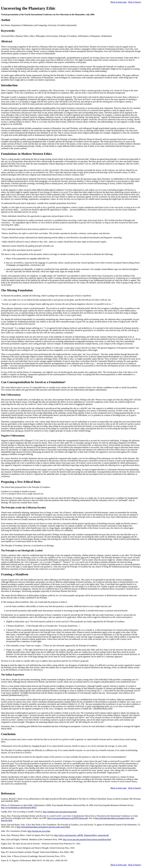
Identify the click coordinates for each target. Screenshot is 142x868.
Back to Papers (134, 2)
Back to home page (119, 2)
